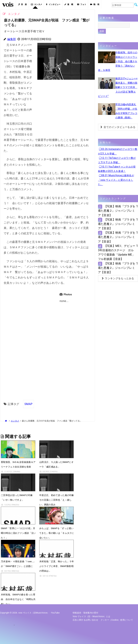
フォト (82, 4)
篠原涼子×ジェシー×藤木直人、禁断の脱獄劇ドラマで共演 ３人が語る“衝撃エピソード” (118, 87)
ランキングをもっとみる (118, 278)
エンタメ (37, 4)
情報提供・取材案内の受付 (86, 613)
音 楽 (22, 4)
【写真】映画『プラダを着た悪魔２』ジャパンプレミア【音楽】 (117, 211)
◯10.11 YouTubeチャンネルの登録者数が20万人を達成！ (117, 169)
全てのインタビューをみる (118, 127)
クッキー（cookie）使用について (117, 620)
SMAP (29, 404)
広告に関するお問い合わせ (86, 620)
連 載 (69, 4)
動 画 (95, 4)
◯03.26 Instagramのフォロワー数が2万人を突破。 (118, 151)
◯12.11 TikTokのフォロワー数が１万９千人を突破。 (117, 160)
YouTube (55, 613)
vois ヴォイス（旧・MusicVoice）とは (92, 616)
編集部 (12, 39)
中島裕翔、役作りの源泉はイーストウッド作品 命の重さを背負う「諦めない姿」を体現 (118, 61)
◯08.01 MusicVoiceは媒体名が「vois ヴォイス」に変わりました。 (116, 180)
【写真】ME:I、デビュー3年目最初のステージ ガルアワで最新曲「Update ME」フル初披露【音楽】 (117, 253)
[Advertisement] (65, 106)
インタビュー (53, 4)
